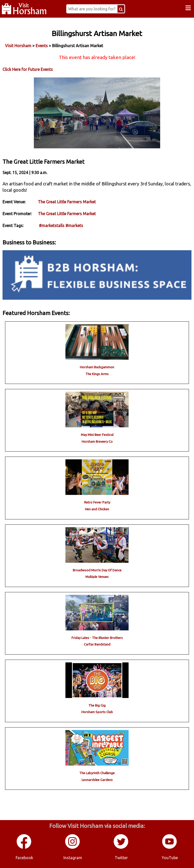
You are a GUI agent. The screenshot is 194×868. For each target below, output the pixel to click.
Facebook (24, 858)
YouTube (170, 858)
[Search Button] (121, 9)
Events (42, 46)
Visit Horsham (18, 46)
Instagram (73, 858)
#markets (74, 226)
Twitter (121, 858)
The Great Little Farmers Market (67, 202)
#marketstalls (52, 226)
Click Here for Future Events (28, 69)
